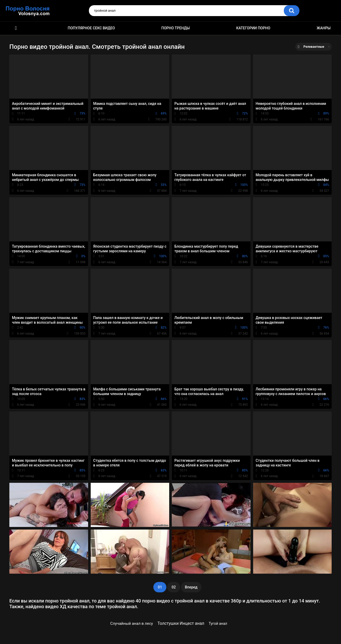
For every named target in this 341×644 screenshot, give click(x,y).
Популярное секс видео (91, 28)
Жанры (324, 28)
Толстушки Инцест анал (181, 623)
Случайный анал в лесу (132, 623)
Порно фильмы (16, 28)
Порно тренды (176, 28)
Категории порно (253, 28)
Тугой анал (218, 623)
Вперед (191, 587)
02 (174, 587)
